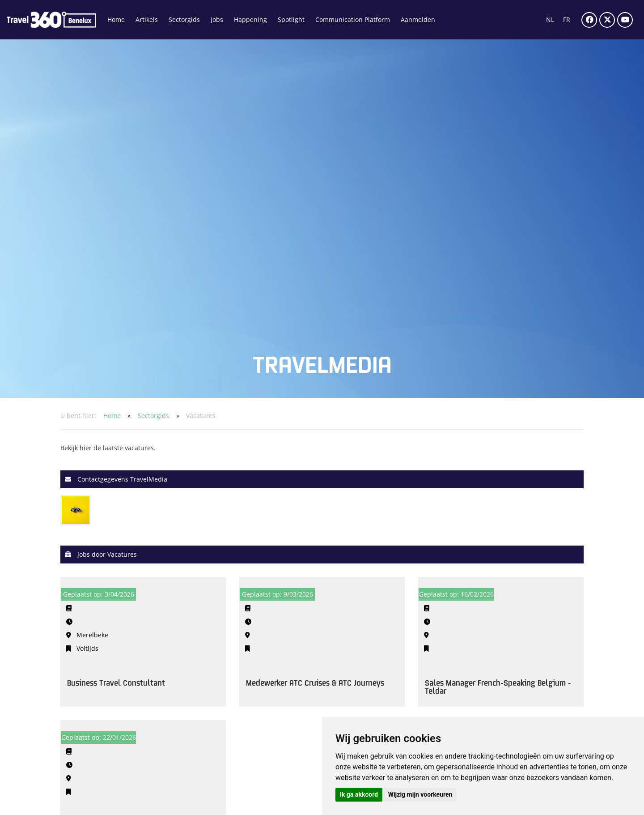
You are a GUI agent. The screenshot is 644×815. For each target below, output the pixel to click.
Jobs (217, 19)
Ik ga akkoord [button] (359, 794)
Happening (250, 19)
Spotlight (291, 19)
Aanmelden (418, 19)
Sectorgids (184, 19)
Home (116, 19)
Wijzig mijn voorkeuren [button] (420, 794)
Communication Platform (353, 19)
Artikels (147, 19)
